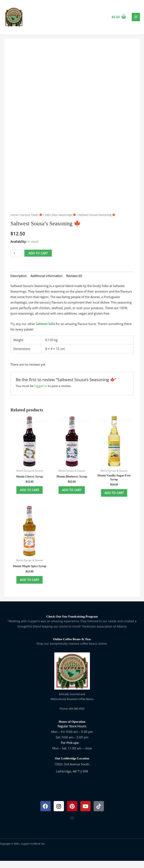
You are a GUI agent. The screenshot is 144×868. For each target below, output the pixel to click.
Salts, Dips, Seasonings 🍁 (61, 221)
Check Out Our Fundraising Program (72, 624)
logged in (41, 392)
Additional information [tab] (46, 282)
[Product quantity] (16, 260)
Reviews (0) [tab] (74, 282)
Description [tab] (19, 282)
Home (14, 221)
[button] (72, 825)
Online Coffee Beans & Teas (72, 646)
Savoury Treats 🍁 (31, 221)
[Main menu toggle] (136, 20)
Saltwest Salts (45, 330)
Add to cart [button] (29, 497)
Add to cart (38, 259)
